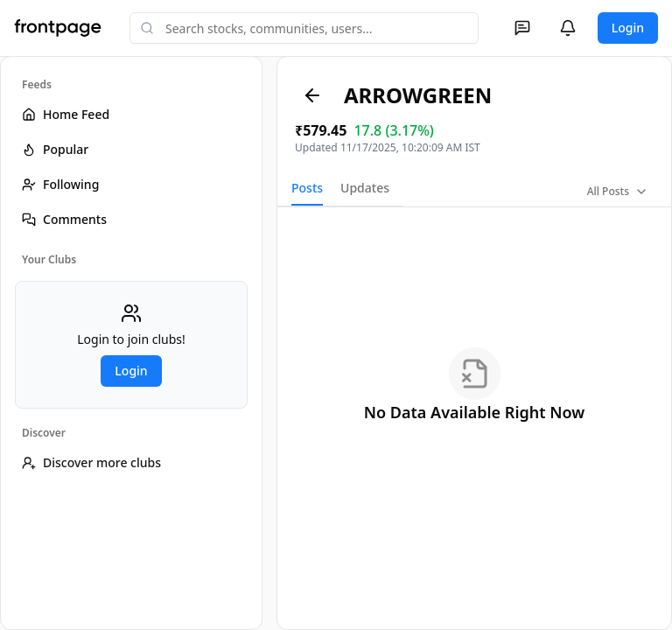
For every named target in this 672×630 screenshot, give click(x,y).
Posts (307, 188)
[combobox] (304, 28)
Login (628, 28)
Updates (365, 188)
